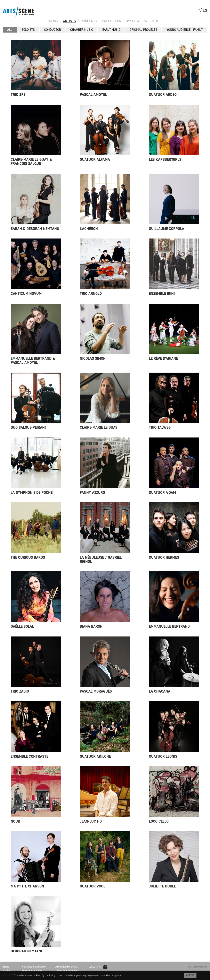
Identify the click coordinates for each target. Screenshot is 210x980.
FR (196, 10)
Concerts (89, 21)
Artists (69, 21)
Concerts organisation (34, 967)
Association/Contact (144, 21)
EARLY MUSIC (111, 30)
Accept (190, 975)
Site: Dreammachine (197, 967)
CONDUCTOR (52, 30)
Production (112, 21)
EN (205, 10)
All (10, 30)
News (54, 21)
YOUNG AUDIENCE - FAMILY (185, 30)
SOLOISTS (28, 30)
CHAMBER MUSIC (82, 30)
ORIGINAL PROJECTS (143, 30)
